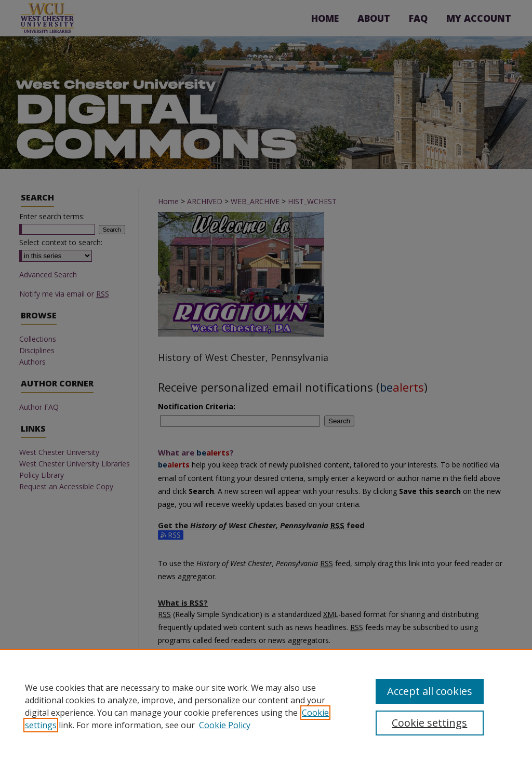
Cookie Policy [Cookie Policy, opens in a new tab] (225, 725)
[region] (266, 706)
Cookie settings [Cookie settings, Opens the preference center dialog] (429, 723)
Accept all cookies (430, 691)
